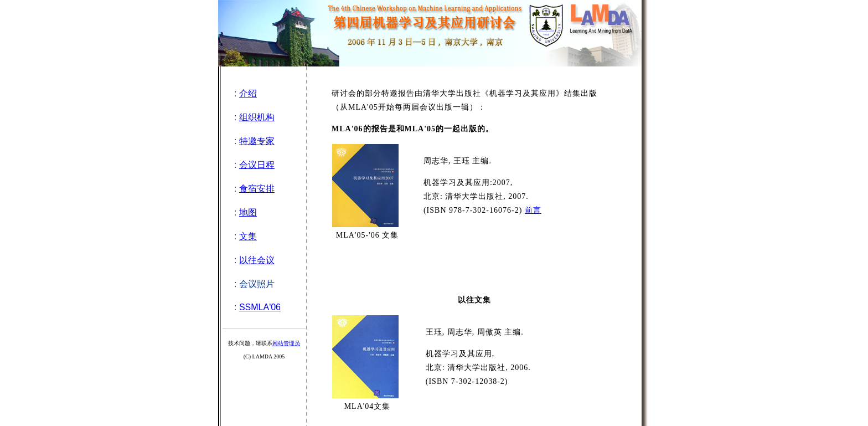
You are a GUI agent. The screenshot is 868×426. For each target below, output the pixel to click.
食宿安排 (257, 189)
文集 (248, 236)
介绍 (248, 93)
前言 (533, 210)
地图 (248, 212)
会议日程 (257, 165)
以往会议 (257, 260)
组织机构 (257, 117)
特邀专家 (257, 141)
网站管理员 (286, 343)
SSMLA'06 (260, 307)
